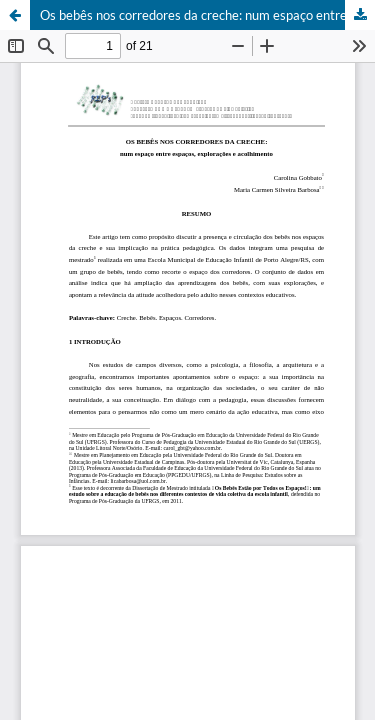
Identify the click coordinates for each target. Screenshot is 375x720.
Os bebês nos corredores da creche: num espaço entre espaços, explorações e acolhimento (207, 15)
